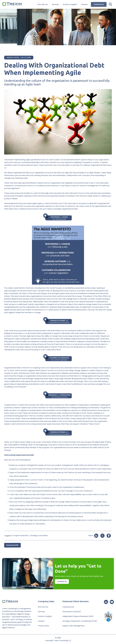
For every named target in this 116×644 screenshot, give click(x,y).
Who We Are (43, 4)
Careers (84, 4)
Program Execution (21, 536)
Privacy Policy (44, 626)
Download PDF (12, 545)
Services (55, 4)
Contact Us (99, 4)
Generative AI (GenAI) (72, 612)
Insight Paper (13, 58)
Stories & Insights (70, 4)
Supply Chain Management (74, 626)
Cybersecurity (68, 607)
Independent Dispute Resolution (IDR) (78, 616)
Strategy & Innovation (39, 536)
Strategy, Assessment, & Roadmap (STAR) (80, 621)
